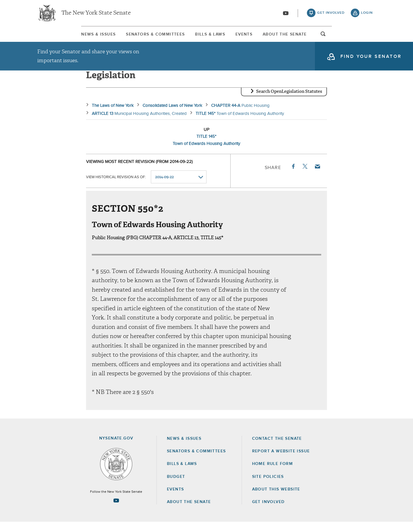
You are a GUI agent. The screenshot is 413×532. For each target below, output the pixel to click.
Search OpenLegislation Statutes (289, 102)
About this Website (276, 499)
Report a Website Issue (281, 461)
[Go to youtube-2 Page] (116, 511)
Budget (176, 487)
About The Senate (320, 37)
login (367, 14)
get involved (331, 14)
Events (259, 37)
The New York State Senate (96, 14)
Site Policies (268, 487)
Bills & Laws (206, 37)
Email (317, 176)
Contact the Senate (277, 449)
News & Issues (54, 37)
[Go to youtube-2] (286, 15)
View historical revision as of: (116, 187)
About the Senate (189, 512)
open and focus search (367, 38)
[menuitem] (54, 37)
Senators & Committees (131, 37)
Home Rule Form (273, 474)
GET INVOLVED (268, 512)
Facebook (293, 176)
